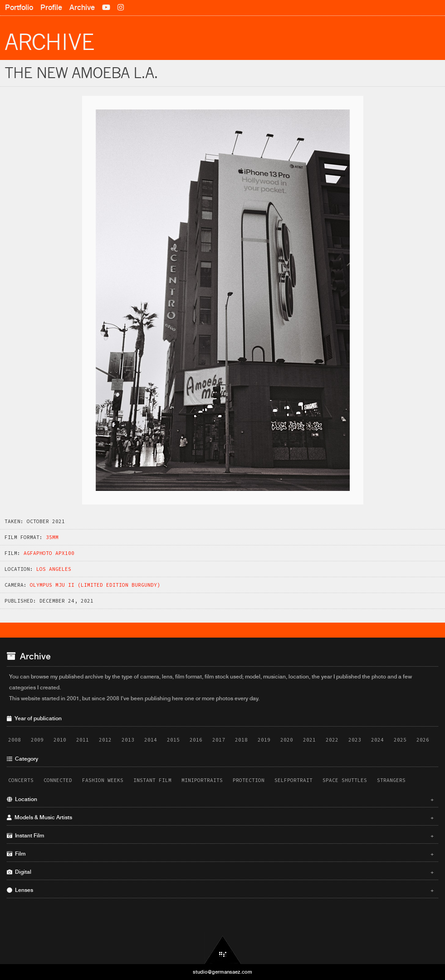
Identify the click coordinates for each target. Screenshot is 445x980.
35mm (52, 537)
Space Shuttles (345, 780)
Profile (51, 7)
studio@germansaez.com (222, 972)
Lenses (220, 890)
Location (220, 799)
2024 (377, 740)
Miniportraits (202, 780)
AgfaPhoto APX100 (49, 553)
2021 (309, 740)
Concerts (21, 780)
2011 (83, 740)
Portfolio (19, 7)
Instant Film (152, 780)
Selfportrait (293, 780)
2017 (219, 740)
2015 (173, 740)
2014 (151, 740)
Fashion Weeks (103, 780)
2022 (332, 740)
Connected (58, 780)
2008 (15, 740)
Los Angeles (54, 569)
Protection (249, 780)
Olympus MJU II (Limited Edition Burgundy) (95, 585)
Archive (82, 7)
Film (220, 854)
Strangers (391, 780)
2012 (105, 740)
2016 (196, 740)
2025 (400, 740)
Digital (220, 872)
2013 (128, 740)
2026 (423, 740)
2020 (287, 740)
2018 (241, 740)
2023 (355, 740)
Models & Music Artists (220, 817)
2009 (37, 740)
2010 (60, 740)
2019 (264, 740)
